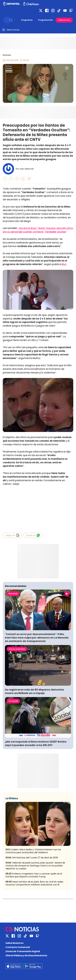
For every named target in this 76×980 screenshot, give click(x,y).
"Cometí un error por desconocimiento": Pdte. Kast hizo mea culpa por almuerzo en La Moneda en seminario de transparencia (37, 638)
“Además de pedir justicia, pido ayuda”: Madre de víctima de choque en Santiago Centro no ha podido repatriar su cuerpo (35, 866)
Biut (64, 264)
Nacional (13, 594)
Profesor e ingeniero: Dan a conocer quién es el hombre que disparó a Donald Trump (34, 875)
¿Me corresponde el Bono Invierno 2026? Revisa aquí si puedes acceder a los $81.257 (36, 743)
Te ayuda (13, 701)
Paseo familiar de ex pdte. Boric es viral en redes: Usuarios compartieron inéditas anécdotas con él (35, 883)
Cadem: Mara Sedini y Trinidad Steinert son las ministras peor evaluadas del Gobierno (33, 851)
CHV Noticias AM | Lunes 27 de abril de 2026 (32, 858)
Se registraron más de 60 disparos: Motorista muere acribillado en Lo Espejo (34, 691)
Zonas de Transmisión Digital (23, 951)
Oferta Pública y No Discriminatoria (26, 956)
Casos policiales (17, 649)
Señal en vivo (64, 20)
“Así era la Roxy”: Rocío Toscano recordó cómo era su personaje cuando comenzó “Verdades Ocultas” (38, 230)
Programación (46, 20)
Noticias (7, 55)
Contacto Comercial (18, 947)
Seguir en (12, 535)
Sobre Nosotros (14, 943)
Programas (27, 20)
